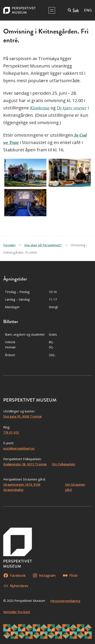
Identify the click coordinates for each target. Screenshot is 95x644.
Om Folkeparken (63, 464)
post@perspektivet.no (19, 448)
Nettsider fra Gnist (17, 612)
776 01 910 (11, 432)
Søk (76, 10)
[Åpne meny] (52, 10)
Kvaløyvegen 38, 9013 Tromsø (25, 464)
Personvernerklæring (65, 601)
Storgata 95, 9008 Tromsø (22, 416)
